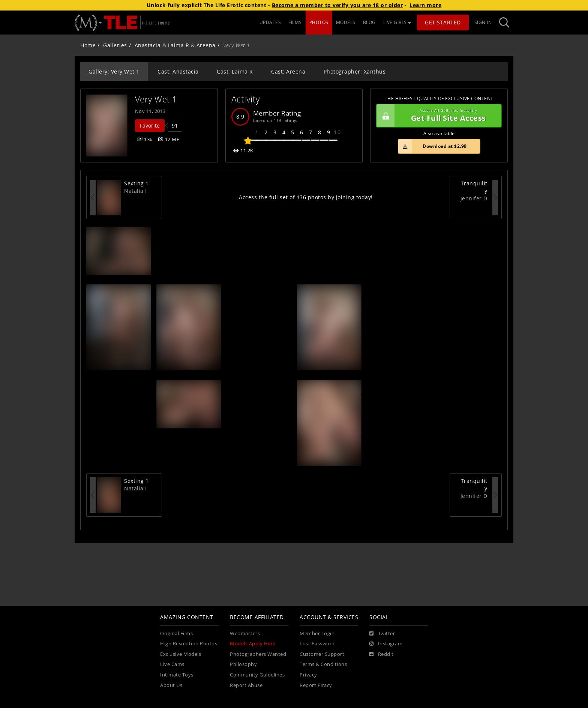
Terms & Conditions (323, 664)
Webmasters (245, 634)
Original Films (176, 634)
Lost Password (317, 644)
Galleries (115, 45)
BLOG (369, 22)
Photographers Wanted (258, 654)
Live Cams (172, 664)
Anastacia (148, 45)
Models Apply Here (253, 644)
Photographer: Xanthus (355, 71)
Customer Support (322, 654)
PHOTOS (319, 22)
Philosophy (243, 664)
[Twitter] (382, 634)
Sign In (483, 22)
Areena (206, 45)
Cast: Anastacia (178, 71)
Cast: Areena (288, 71)
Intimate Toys (177, 675)
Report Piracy (316, 685)
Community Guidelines (257, 675)
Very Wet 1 (156, 99)
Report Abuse (246, 685)
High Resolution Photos (189, 644)
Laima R (179, 45)
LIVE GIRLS (397, 22)
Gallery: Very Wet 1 (114, 71)
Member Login (317, 634)
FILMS (295, 22)
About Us (171, 685)
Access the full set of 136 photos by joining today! (306, 197)
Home (88, 45)
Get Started (443, 22)
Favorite (150, 126)
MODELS (346, 22)
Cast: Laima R (235, 71)
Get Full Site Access (437, 116)
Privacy (308, 675)
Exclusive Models (181, 654)
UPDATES (270, 22)
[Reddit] (382, 654)
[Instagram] (386, 644)
